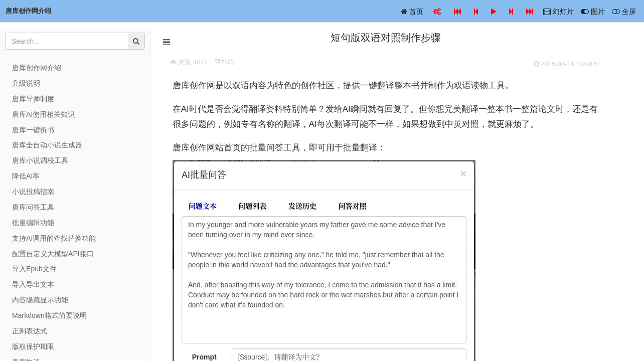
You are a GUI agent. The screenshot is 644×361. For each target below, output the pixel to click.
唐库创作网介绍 (37, 68)
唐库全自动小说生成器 (47, 145)
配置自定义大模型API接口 (53, 254)
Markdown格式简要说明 (49, 315)
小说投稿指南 (33, 192)
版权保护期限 (33, 346)
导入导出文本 (33, 284)
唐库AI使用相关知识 (43, 114)
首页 (412, 12)
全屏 (624, 12)
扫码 (236, 62)
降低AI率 (26, 176)
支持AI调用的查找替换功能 (54, 238)
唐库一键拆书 (33, 130)
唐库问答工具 (33, 207)
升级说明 (26, 83)
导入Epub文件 (34, 269)
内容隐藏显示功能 (40, 300)
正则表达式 (30, 331)
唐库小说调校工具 (40, 160)
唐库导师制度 (33, 99)
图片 (593, 12)
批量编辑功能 (33, 223)
